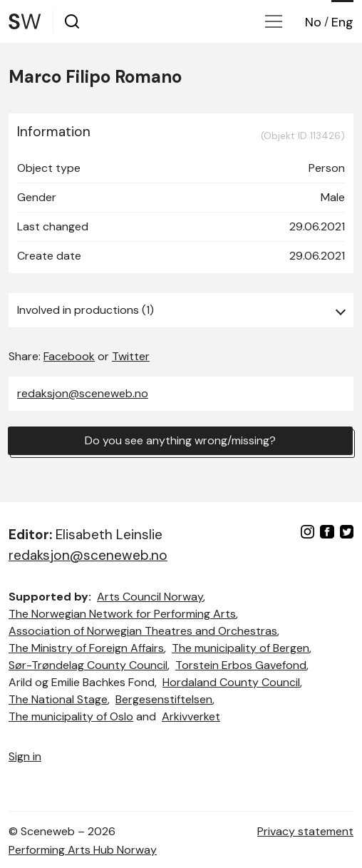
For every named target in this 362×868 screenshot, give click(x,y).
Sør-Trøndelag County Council (88, 665)
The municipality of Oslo (71, 716)
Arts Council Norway (150, 597)
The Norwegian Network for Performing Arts (122, 614)
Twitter (131, 356)
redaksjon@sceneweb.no (83, 393)
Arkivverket (191, 716)
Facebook (69, 356)
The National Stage (58, 699)
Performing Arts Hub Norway (83, 850)
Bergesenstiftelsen (164, 699)
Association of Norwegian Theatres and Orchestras (143, 631)
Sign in (25, 756)
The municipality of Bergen (241, 648)
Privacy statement (305, 831)
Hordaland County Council (231, 682)
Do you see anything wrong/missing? (180, 440)
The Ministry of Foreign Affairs (86, 648)
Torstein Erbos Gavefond (241, 665)
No (313, 22)
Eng (342, 22)
